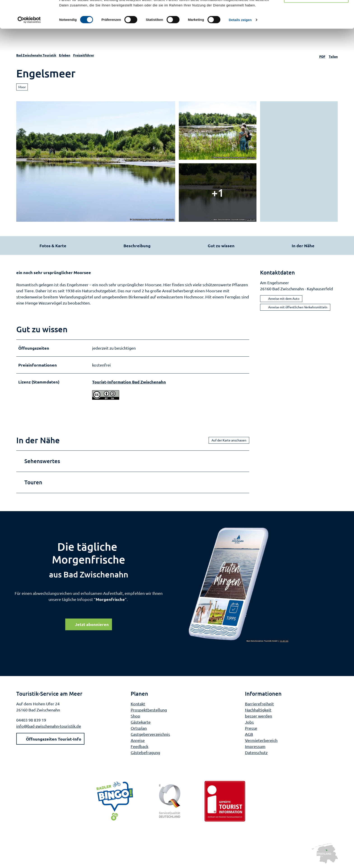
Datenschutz (256, 752)
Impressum (255, 746)
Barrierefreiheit (259, 703)
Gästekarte (141, 722)
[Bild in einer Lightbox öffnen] (239, 584)
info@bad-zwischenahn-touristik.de (49, 726)
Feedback (140, 746)
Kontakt (138, 703)
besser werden (259, 716)
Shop (135, 716)
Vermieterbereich (261, 740)
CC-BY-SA (170, 220)
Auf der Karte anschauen (229, 440)
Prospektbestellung (149, 710)
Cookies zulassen (316, 11)
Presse (251, 728)
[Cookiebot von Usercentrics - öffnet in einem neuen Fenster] (29, 47)
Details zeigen (240, 47)
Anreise (138, 740)
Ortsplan (139, 728)
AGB (249, 734)
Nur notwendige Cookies (316, 24)
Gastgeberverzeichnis (150, 734)
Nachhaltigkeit (258, 710)
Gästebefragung (145, 752)
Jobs (249, 722)
